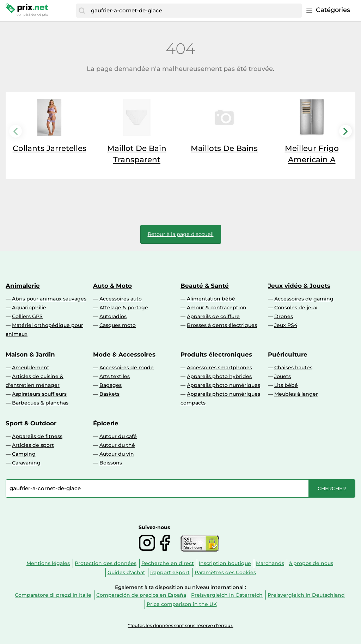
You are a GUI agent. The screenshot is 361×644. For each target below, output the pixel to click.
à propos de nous (311, 563)
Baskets (109, 394)
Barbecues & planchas (40, 403)
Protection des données (106, 563)
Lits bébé (286, 385)
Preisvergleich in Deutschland (306, 595)
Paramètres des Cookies (225, 572)
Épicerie (106, 423)
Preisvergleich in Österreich (227, 595)
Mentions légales (48, 563)
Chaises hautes (293, 367)
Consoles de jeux (296, 308)
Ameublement (31, 367)
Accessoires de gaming (304, 299)
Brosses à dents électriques (222, 325)
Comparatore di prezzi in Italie (53, 595)
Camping (24, 454)
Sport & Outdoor (31, 423)
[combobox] (195, 11)
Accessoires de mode (127, 367)
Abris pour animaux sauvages (49, 299)
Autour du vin (117, 454)
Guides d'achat (126, 572)
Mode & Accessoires (124, 354)
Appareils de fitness (37, 436)
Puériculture (288, 354)
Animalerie (23, 286)
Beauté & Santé (205, 286)
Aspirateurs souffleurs (39, 394)
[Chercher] (82, 11)
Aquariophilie (29, 308)
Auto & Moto (112, 286)
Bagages (111, 385)
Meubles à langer (296, 394)
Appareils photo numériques (224, 385)
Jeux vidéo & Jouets (299, 286)
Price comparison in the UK (182, 604)
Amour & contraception (217, 308)
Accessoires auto (121, 299)
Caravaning (26, 463)
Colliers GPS (27, 316)
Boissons (111, 463)
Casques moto (118, 325)
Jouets (283, 376)
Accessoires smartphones (219, 367)
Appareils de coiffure (213, 316)
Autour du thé (117, 445)
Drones (284, 316)
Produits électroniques (216, 354)
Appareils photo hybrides (219, 376)
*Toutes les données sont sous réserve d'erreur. (181, 625)
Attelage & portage (124, 308)
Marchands (270, 563)
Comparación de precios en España (141, 595)
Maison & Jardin (30, 354)
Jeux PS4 (286, 325)
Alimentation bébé (211, 299)
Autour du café (118, 436)
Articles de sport (33, 445)
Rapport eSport (170, 572)
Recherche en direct (168, 563)
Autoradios (113, 316)
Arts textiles (115, 376)
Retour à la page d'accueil (181, 234)
